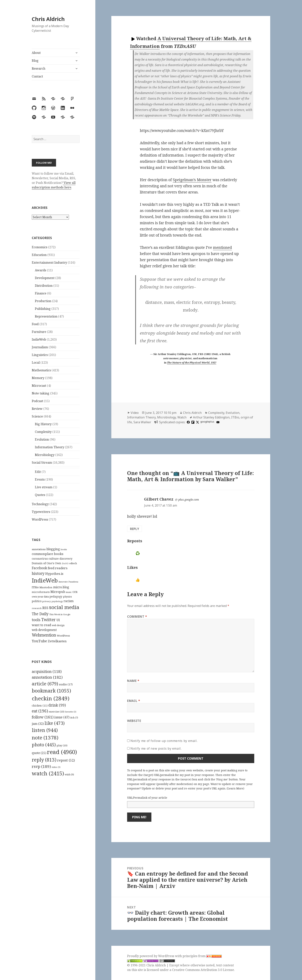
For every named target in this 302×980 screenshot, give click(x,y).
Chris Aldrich (48, 19)
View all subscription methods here (54, 185)
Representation (46, 316)
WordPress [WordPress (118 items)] (63, 636)
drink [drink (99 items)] (57, 705)
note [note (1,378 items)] (45, 737)
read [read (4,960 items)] (62, 752)
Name (133, 681)
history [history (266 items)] (38, 573)
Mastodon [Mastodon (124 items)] (46, 587)
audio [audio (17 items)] (66, 684)
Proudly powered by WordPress (151, 956)
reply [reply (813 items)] (44, 760)
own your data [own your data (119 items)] (40, 597)
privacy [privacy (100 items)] (47, 601)
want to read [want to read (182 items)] (41, 625)
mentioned (222, 247)
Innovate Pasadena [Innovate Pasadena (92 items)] (68, 582)
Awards (41, 270)
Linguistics (40, 355)
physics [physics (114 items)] (67, 597)
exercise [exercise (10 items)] (57, 712)
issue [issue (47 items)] (62, 717)
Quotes (40, 495)
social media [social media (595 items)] (64, 607)
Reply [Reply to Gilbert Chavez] (135, 529)
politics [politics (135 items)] (37, 601)
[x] (197, 422)
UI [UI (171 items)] (58, 620)
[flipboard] (192, 422)
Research (39, 68)
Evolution (42, 439)
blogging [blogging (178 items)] (53, 549)
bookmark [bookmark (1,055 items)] (51, 691)
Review (37, 409)
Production (43, 301)
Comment (137, 617)
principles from (202, 956)
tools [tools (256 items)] (36, 620)
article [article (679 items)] (45, 684)
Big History (43, 424)
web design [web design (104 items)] (58, 625)
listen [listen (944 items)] (45, 730)
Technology (40, 504)
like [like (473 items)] (55, 723)
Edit (38, 472)
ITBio (235, 417)
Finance (41, 293)
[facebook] (188, 422)
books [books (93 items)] (64, 549)
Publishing (43, 309)
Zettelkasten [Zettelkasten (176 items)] (57, 641)
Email (134, 701)
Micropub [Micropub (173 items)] (58, 592)
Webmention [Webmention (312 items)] (44, 635)
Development (45, 278)
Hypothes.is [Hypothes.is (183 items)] (54, 574)
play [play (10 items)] (62, 745)
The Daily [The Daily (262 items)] (40, 614)
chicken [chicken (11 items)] (40, 706)
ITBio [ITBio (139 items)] (35, 587)
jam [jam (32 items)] (38, 724)
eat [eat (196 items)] (40, 711)
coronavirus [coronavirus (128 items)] (40, 559)
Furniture (39, 332)
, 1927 (192, 362)
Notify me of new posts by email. (156, 748)
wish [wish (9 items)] (69, 774)
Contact (37, 76)
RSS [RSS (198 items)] (45, 608)
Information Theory (49, 447)
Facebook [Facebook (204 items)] (39, 568)
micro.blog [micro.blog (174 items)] (61, 587)
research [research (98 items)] (37, 608)
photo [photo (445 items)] (44, 745)
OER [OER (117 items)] (75, 592)
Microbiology (45, 455)
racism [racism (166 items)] (69, 601)
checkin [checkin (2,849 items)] (51, 698)
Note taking (41, 393)
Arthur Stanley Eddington (211, 417)
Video (135, 413)
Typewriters (41, 512)
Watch (182, 417)
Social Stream (42, 462)
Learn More (235, 788)
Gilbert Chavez (159, 499)
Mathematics (41, 370)
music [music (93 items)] (69, 592)
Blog (35, 61)
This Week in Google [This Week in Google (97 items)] (60, 614)
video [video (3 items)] (56, 767)
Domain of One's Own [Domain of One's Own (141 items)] (47, 563)
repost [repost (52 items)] (66, 760)
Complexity (43, 432)
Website (134, 721)
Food (35, 324)
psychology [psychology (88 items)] (57, 601)
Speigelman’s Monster (192, 180)
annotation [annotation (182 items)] (47, 677)
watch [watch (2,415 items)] (48, 773)
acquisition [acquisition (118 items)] (47, 671)
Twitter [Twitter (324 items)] (48, 620)
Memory (38, 378)
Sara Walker (142, 422)
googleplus (207, 422)
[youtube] (217, 422)
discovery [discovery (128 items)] (66, 559)
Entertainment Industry (49, 262)
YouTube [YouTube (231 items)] (39, 641)
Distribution (44, 286)
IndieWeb (39, 339)
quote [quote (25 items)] (39, 753)
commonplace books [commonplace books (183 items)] (48, 554)
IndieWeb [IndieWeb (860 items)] (45, 580)
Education (39, 255)
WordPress (40, 519)
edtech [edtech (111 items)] (73, 563)
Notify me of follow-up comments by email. (164, 741)
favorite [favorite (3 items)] (71, 712)
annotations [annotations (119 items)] (39, 549)
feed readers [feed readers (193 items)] (58, 568)
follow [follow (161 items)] (43, 717)
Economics (40, 247)
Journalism (40, 347)
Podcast (37, 401)
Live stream (44, 487)
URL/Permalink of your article (147, 798)
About (36, 53)
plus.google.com (189, 500)
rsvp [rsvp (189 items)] (41, 766)
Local (36, 362)
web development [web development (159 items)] (44, 630)
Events (40, 479)
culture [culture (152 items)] (54, 558)
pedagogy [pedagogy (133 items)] (56, 596)
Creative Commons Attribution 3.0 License (203, 970)
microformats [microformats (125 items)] (41, 592)
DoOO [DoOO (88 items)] (65, 563)
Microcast (39, 386)
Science (37, 416)
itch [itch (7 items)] (74, 718)
